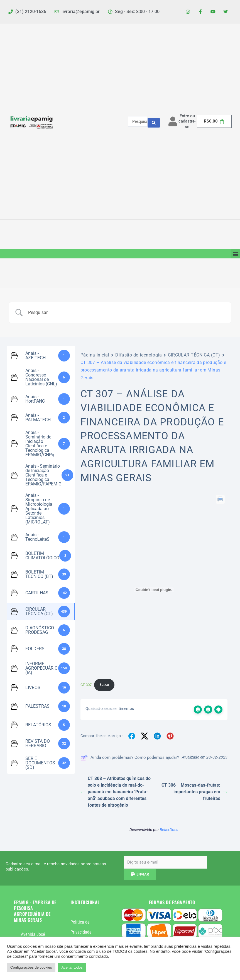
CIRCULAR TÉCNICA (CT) (194, 355)
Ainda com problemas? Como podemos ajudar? (130, 758)
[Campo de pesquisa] (127, 313)
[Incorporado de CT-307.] (154, 590)
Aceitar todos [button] (72, 967)
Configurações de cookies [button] (31, 967)
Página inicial (95, 355)
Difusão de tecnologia (139, 355)
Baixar (104, 684)
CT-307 (86, 684)
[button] (235, 254)
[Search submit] (154, 121)
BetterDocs (169, 830)
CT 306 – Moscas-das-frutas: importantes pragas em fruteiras (194, 792)
